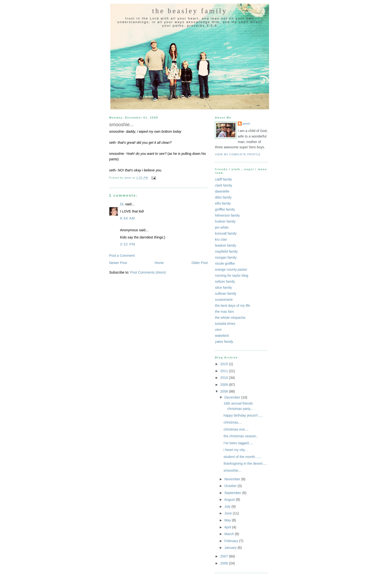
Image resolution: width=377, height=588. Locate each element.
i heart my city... (236, 450)
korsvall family (226, 233)
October (231, 486)
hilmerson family (227, 215)
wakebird (222, 336)
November (233, 479)
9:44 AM (127, 218)
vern (218, 330)
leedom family (226, 245)
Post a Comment (122, 256)
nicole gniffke (225, 263)
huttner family (225, 221)
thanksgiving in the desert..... (245, 463)
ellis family (223, 203)
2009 (225, 385)
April (228, 527)
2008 (225, 391)
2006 (225, 563)
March (230, 534)
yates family (224, 342)
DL (122, 204)
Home (159, 263)
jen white (222, 227)
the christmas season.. (241, 436)
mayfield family (226, 251)
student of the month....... (243, 457)
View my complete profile (238, 154)
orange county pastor (231, 269)
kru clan (221, 239)
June (229, 513)
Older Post (200, 263)
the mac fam (224, 312)
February (232, 541)
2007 (225, 556)
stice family (223, 288)
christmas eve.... (236, 429)
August (230, 500)
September (233, 493)
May (228, 520)
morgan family (226, 257)
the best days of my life (232, 306)
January (231, 548)
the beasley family (190, 11)
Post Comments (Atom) (148, 272)
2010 (225, 378)
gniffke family (225, 209)
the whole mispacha (230, 318)
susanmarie (224, 300)
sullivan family (226, 294)
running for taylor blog (232, 275)
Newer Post (118, 263)
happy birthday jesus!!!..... (243, 415)
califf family (223, 179)
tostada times (225, 324)
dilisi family (223, 197)
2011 (225, 371)
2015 (225, 364)
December (233, 397)
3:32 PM (128, 244)
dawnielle (222, 191)
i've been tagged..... (239, 443)
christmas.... (233, 422)
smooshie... (232, 470)
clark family (224, 185)
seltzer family (225, 281)
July (228, 507)
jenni (246, 124)
